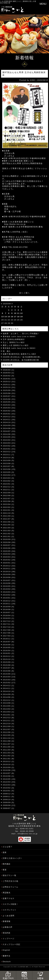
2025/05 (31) (9, 402)
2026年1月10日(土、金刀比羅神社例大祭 (21, 360)
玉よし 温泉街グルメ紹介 (14, 342)
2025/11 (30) (9, 385)
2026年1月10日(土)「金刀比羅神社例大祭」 (22, 357)
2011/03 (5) (9, 753)
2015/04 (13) (9, 677)
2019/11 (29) (9, 569)
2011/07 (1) (9, 744)
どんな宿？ (8, 847)
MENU (43, 4)
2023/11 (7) (9, 455)
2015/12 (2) (9, 656)
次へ (21, 293)
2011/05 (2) (9, 747)
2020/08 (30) (9, 542)
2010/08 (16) (9, 770)
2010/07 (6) (9, 773)
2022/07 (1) (9, 498)
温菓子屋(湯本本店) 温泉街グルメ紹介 (20, 354)
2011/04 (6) (9, 750)
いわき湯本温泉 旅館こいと (11, 1)
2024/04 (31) (9, 440)
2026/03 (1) (9, 373)
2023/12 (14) (9, 452)
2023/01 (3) (9, 484)
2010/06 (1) (9, 776)
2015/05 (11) (9, 674)
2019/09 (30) (9, 574)
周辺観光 (7, 893)
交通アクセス (9, 898)
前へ (28, 293)
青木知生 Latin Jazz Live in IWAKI (19, 337)
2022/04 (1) (9, 504)
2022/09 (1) (9, 493)
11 (18, 313)
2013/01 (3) (9, 715)
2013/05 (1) (9, 706)
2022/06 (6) (9, 501)
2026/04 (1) (9, 370)
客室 (5, 870)
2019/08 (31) (9, 577)
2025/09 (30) (9, 390)
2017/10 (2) (9, 627)
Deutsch (7, 962)
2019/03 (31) (9, 592)
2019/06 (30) (9, 583)
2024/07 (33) (9, 431)
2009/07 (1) (9, 808)
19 (21, 317)
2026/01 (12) (9, 379)
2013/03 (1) (9, 712)
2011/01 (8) (9, 759)
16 (12, 317)
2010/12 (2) (9, 761)
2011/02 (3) (9, 756)
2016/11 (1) (9, 639)
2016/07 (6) (9, 642)
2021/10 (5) (9, 513)
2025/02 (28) (9, 411)
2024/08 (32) (9, 428)
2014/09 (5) (9, 694)
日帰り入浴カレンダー (12, 858)
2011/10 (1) (9, 738)
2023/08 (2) (9, 463)
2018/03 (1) (9, 618)
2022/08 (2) (9, 495)
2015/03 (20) (9, 680)
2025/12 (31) (9, 382)
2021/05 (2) (9, 525)
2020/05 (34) (9, 551)
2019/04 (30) (9, 589)
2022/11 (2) (9, 490)
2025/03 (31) (9, 408)
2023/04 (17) (9, 475)
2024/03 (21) (9, 443)
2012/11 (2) (9, 721)
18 (18, 317)
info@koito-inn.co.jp (28, 834)
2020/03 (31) (9, 557)
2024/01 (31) (9, 449)
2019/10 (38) (9, 572)
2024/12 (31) (9, 417)
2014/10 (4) (9, 691)
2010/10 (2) (9, 764)
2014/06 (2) (9, 697)
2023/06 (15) (9, 469)
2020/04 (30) (9, 554)
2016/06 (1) (9, 645)
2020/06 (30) (9, 548)
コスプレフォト (10, 910)
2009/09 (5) (9, 802)
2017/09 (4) (9, 630)
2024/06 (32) (9, 434)
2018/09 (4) (9, 607)
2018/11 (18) (9, 604)
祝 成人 (7, 351)
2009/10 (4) (9, 799)
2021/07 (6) (9, 519)
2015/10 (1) (9, 659)
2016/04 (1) (9, 650)
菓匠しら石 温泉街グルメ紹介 (16, 345)
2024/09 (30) (9, 425)
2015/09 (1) (9, 662)
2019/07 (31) (9, 580)
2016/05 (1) (9, 647)
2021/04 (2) (9, 528)
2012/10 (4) (9, 724)
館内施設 (7, 864)
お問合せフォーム (10, 887)
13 (3, 317)
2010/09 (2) (9, 767)
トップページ (9, 939)
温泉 (5, 852)
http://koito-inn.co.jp (15, 224)
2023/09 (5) (9, 460)
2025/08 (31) (9, 393)
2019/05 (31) (9, 586)
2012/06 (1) (9, 732)
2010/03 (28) (9, 785)
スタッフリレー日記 (11, 944)
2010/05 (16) (9, 779)
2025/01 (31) (9, 414)
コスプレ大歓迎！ (10, 904)
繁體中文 (7, 956)
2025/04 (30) (9, 405)
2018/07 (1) (9, 612)
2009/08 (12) (9, 805)
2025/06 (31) (9, 399)
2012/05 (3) (9, 735)
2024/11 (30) (9, 420)
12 (21, 313)
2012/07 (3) (9, 729)
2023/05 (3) (9, 472)
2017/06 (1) (9, 633)
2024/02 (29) (9, 446)
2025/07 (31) (9, 396)
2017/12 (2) (9, 621)
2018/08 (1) (9, 609)
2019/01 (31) (9, 598)
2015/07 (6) (9, 668)
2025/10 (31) (9, 387)
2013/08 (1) (9, 703)
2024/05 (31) (9, 437)
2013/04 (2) (9, 709)
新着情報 (7, 921)
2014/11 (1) (9, 688)
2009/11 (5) (9, 797)
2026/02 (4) (9, 376)
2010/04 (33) (9, 782)
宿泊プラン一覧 (10, 875)
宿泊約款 (7, 933)
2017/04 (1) (9, 636)
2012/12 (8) (9, 718)
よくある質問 (9, 916)
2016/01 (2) (9, 653)
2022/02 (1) (9, 507)
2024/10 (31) (9, 422)
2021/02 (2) (9, 534)
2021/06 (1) (9, 522)
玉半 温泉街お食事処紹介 (14, 339)
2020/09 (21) (9, 539)
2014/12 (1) (9, 686)
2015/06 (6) (9, 671)
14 (6, 317)
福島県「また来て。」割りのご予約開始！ (21, 334)
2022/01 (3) (9, 510)
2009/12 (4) (9, 794)
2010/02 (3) (9, 788)
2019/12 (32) (9, 566)
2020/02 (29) (9, 560)
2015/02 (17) (9, 683)
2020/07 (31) (9, 545)
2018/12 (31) (9, 601)
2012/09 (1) (9, 726)
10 (15, 313)
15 (9, 317)
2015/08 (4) (9, 665)
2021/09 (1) (9, 516)
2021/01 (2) (9, 537)
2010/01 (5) (9, 791)
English (6, 950)
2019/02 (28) (9, 595)
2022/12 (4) (9, 487)
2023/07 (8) (9, 466)
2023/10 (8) (9, 458)
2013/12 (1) (9, 700)
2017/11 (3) (9, 624)
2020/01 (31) (9, 563)
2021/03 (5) (9, 531)
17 (15, 317)
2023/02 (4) (9, 481)
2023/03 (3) (9, 478)
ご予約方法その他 (10, 881)
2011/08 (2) (9, 741)
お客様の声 (8, 927)
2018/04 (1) (9, 615)
